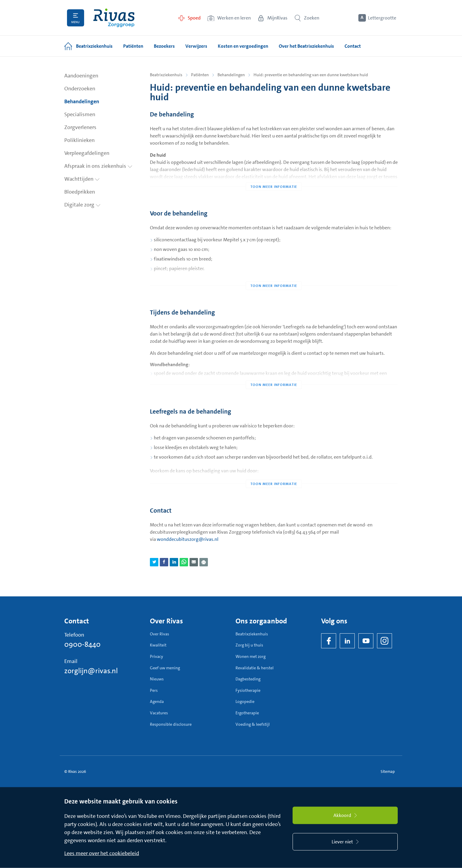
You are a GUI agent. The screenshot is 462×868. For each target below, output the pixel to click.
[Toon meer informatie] (274, 175)
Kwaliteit (158, 645)
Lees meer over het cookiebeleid (102, 853)
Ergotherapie (247, 713)
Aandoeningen (81, 76)
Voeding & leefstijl (253, 724)
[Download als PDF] (204, 562)
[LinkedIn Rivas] (347, 641)
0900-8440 (82, 644)
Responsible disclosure (171, 724)
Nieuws (157, 679)
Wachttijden (82, 179)
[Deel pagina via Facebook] (164, 562)
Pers (154, 690)
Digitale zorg (82, 205)
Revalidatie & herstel (255, 668)
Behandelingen (82, 101)
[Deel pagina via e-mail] (194, 562)
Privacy (157, 656)
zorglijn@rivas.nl (91, 671)
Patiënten (200, 75)
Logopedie (245, 701)
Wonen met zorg (251, 656)
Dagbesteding (248, 679)
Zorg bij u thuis (249, 645)
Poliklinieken (79, 140)
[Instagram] (384, 641)
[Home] (114, 18)
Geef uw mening (165, 668)
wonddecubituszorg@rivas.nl (188, 539)
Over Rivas (160, 634)
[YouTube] (366, 641)
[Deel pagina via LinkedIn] (174, 562)
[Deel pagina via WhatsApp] (184, 562)
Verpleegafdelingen (87, 153)
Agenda (157, 701)
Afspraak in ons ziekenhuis (98, 166)
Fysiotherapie (248, 690)
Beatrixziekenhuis (166, 75)
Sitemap (388, 772)
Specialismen (80, 114)
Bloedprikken (80, 192)
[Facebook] (329, 641)
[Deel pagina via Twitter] (154, 562)
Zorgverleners (80, 127)
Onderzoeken (80, 89)
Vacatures (159, 713)
